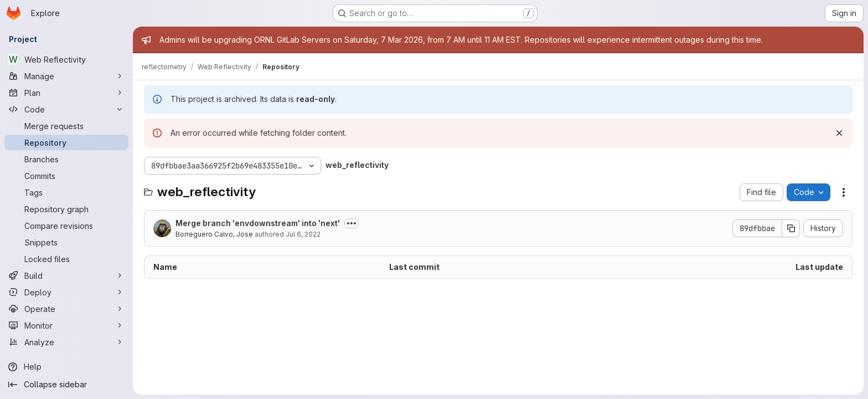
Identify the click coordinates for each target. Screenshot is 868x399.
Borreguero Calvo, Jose (214, 234)
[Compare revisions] (66, 226)
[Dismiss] (839, 133)
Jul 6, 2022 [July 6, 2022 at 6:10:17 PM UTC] (303, 234)
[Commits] (66, 176)
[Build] (66, 275)
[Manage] (66, 76)
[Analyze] (66, 342)
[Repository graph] (66, 209)
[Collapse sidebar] (66, 385)
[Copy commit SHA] (791, 228)
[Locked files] (66, 259)
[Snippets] (66, 242)
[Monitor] (66, 325)
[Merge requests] (66, 126)
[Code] (66, 109)
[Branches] (66, 159)
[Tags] (66, 192)
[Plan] (66, 93)
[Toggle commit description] (352, 223)
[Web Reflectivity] (66, 59)
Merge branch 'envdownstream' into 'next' (258, 223)
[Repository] (66, 142)
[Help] (66, 367)
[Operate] (66, 309)
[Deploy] (66, 292)
